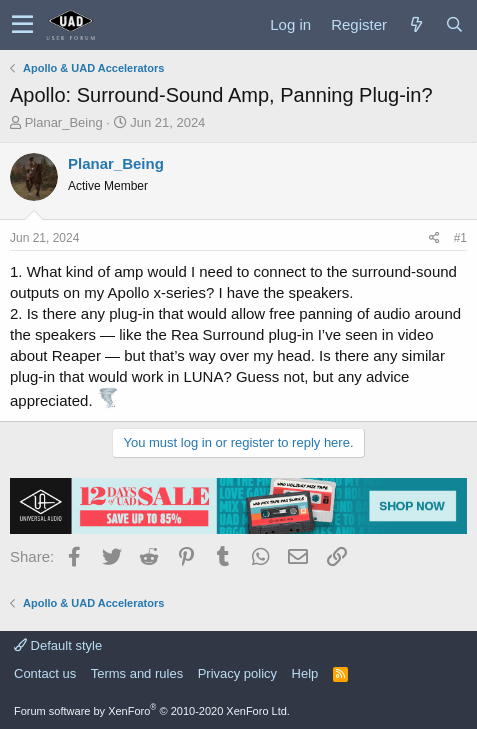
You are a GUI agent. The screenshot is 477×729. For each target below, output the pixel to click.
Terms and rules (137, 673)
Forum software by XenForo (152, 711)
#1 (460, 238)
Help (305, 673)
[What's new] (416, 24)
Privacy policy (237, 673)
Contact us (45, 673)
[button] (22, 25)
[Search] (454, 24)
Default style (58, 645)
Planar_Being (64, 122)
